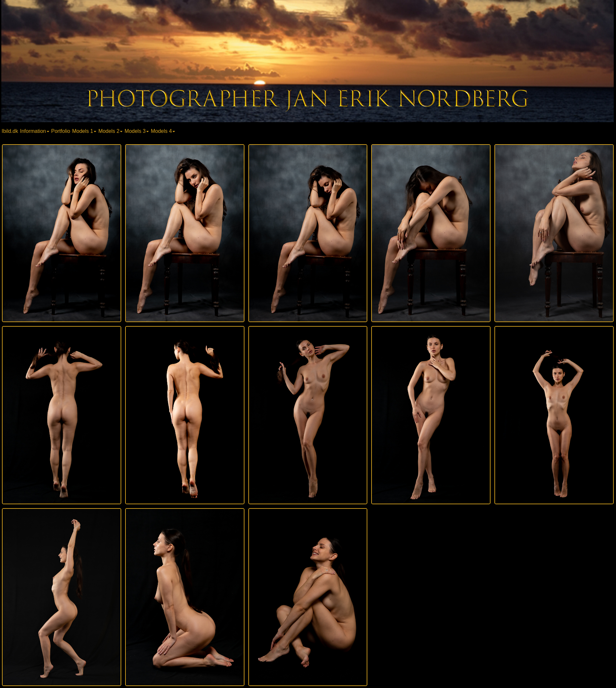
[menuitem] (11, 131)
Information (35, 131)
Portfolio (61, 131)
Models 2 (110, 131)
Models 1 (84, 131)
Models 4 (163, 131)
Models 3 (137, 131)
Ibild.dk (10, 131)
